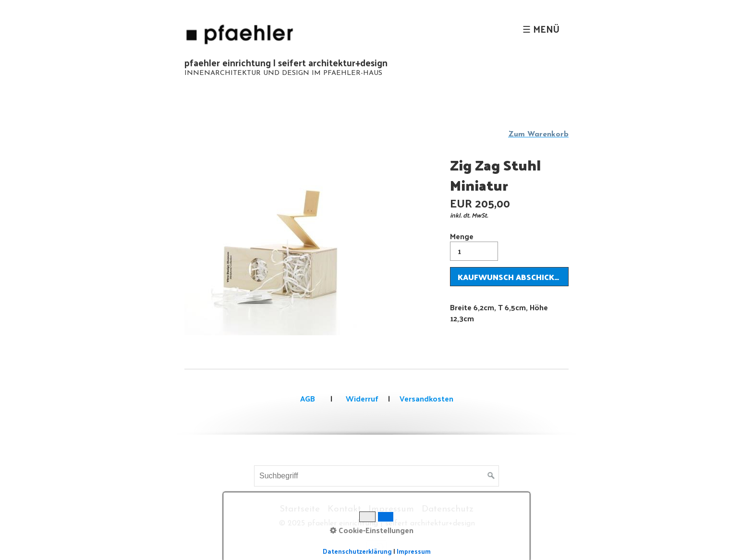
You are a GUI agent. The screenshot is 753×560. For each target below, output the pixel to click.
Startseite (300, 509)
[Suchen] (491, 476)
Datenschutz (448, 509)
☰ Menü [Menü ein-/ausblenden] (541, 29)
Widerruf (361, 398)
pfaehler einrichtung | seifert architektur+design (286, 62)
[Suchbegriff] (376, 476)
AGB (308, 398)
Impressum (391, 509)
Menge (474, 245)
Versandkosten (426, 398)
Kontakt (344, 509)
